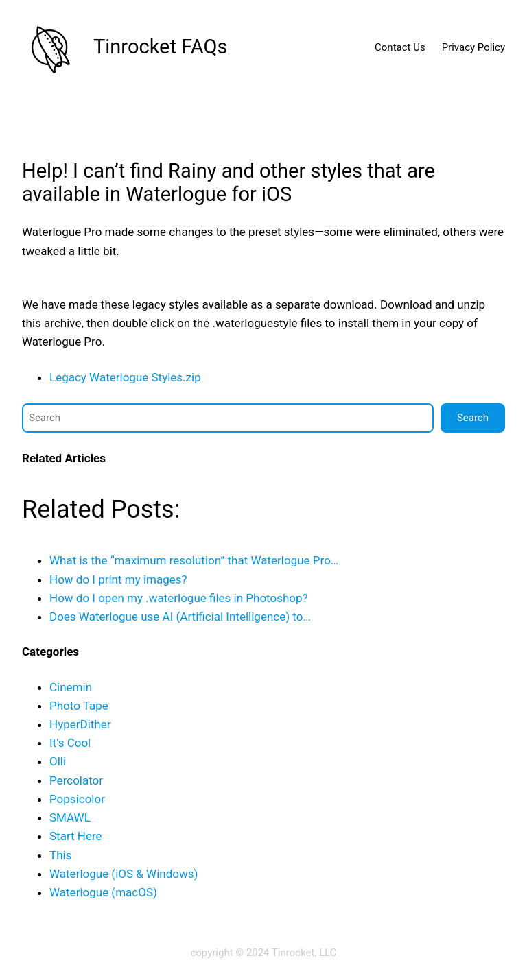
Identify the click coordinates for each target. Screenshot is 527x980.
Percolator (76, 780)
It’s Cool (70, 743)
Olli (58, 761)
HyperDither (80, 724)
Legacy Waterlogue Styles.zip (125, 377)
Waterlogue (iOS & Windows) (124, 874)
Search (473, 418)
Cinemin (71, 687)
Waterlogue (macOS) (103, 892)
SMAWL (70, 817)
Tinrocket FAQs (160, 47)
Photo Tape (79, 706)
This (60, 855)
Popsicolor (77, 799)
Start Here (76, 836)
